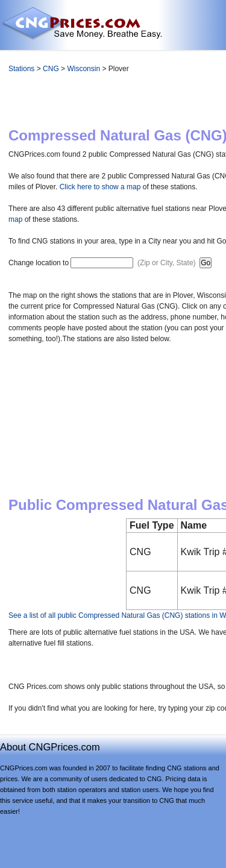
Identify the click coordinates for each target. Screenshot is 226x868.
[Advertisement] (152, 103)
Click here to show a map (100, 187)
